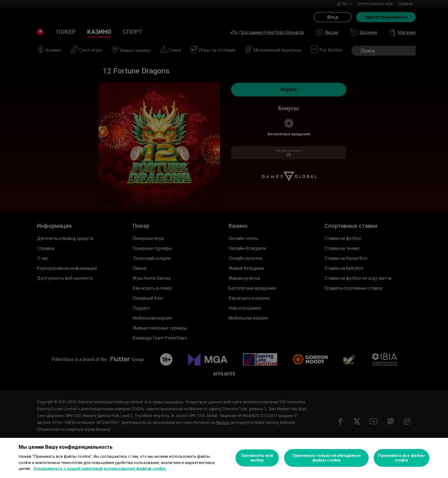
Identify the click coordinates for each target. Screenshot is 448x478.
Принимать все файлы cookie (401, 458)
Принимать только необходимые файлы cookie (327, 458)
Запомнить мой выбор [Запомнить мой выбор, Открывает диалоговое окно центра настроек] (257, 458)
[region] (224, 458)
